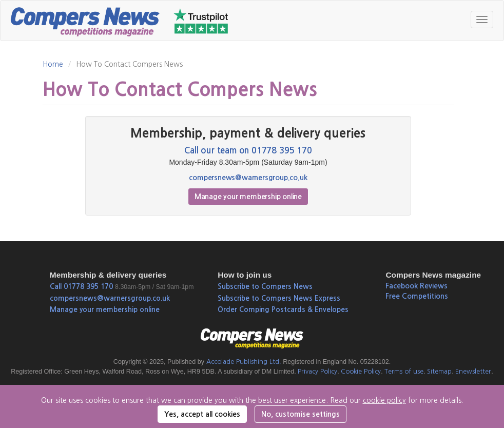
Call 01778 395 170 (81, 286)
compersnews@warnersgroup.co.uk (248, 178)
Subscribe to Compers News (265, 286)
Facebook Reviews (416, 286)
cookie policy (384, 400)
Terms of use (404, 371)
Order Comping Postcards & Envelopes (283, 309)
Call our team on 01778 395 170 (248, 151)
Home (53, 64)
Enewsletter (473, 371)
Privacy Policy (317, 371)
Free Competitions (417, 296)
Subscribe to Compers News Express (279, 298)
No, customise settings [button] (301, 414)
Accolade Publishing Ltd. (244, 362)
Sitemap (439, 371)
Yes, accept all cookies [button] (202, 414)
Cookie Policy (361, 371)
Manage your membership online (248, 197)
